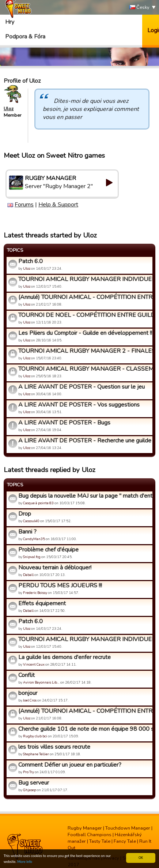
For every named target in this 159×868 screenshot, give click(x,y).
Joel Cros (30, 700)
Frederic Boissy (35, 593)
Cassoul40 (31, 521)
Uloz (9, 109)
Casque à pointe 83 (38, 503)
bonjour (28, 693)
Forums (24, 205)
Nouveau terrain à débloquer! (55, 568)
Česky (139, 8)
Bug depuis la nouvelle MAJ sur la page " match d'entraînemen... (84, 496)
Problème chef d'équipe (48, 550)
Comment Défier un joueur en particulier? (70, 765)
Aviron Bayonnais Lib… (41, 682)
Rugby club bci (35, 736)
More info (25, 862)
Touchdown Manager (128, 828)
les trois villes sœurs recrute (54, 747)
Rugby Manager (85, 828)
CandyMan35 (34, 539)
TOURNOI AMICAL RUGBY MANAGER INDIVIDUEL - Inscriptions (84, 279)
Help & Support (58, 205)
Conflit (26, 675)
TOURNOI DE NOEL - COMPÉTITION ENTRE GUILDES (84, 315)
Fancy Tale (125, 841)
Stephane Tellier (36, 754)
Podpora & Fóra (25, 37)
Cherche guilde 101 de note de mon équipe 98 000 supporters (84, 729)
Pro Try (29, 772)
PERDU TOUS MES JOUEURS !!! (60, 585)
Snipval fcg (32, 557)
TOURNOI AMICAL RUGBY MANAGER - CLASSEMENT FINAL (84, 369)
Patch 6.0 (31, 261)
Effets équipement (42, 603)
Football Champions (90, 835)
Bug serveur (34, 783)
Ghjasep (30, 790)
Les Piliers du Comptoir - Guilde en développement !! (84, 333)
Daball (28, 575)
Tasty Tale (100, 841)
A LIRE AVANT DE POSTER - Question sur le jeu (82, 387)
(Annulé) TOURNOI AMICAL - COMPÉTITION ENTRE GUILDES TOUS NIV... (84, 297)
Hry (10, 22)
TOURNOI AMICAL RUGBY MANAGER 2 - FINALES (84, 351)
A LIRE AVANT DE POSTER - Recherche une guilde (84, 441)
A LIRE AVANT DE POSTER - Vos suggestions (79, 405)
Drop (25, 514)
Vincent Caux (34, 664)
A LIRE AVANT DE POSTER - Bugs (64, 423)
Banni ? (27, 532)
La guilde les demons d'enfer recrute (65, 657)
